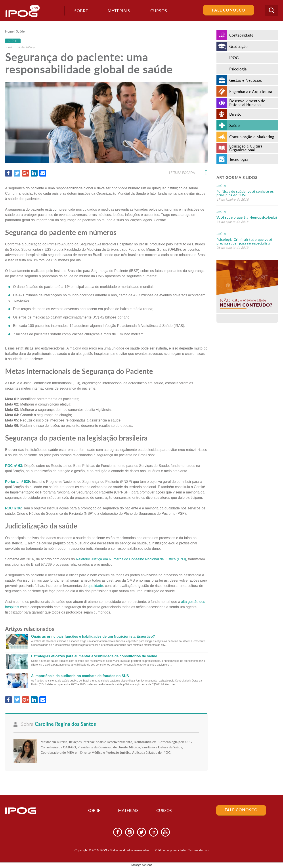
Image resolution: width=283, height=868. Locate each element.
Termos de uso (198, 851)
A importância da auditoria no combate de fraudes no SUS (80, 676)
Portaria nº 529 (17, 482)
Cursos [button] (158, 11)
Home (9, 31)
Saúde (20, 31)
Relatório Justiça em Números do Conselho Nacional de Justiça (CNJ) (131, 559)
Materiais (118, 11)
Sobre (80, 11)
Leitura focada (188, 173)
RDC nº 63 (14, 466)
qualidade (95, 586)
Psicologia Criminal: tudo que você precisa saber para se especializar (244, 241)
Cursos (166, 811)
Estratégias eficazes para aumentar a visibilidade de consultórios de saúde (94, 656)
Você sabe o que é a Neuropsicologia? (247, 217)
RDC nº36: (14, 508)
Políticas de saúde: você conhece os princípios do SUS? (245, 193)
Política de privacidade (170, 851)
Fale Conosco (229, 10)
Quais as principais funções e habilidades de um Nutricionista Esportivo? (93, 636)
